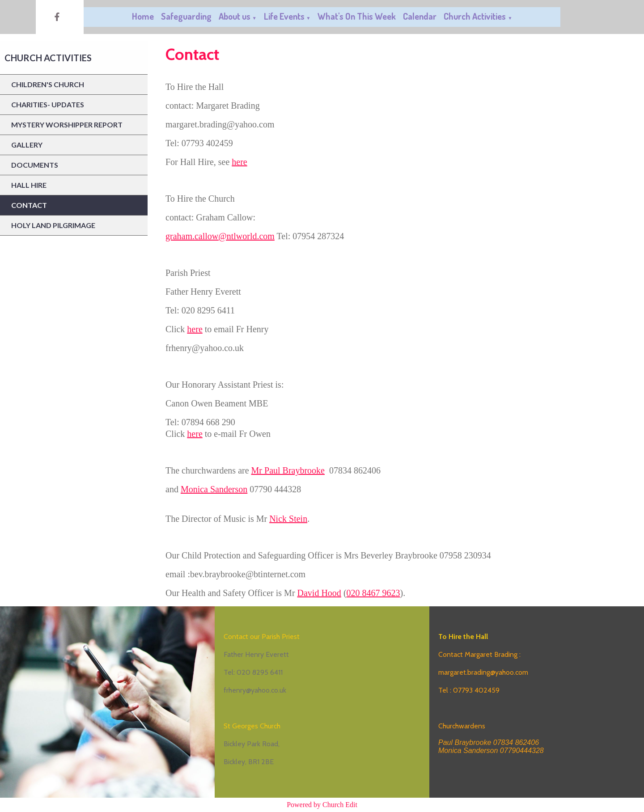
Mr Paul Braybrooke (288, 470)
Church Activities (475, 16)
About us (235, 16)
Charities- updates (48, 104)
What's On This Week (357, 16)
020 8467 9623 (373, 593)
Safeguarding (186, 16)
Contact (29, 205)
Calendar (420, 16)
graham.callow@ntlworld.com (220, 236)
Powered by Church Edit (322, 805)
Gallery (27, 145)
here (239, 162)
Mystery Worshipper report (67, 125)
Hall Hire (29, 185)
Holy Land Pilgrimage (53, 225)
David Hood (319, 593)
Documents (35, 165)
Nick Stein (288, 519)
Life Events (284, 16)
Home (143, 16)
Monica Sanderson (214, 489)
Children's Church (48, 84)
